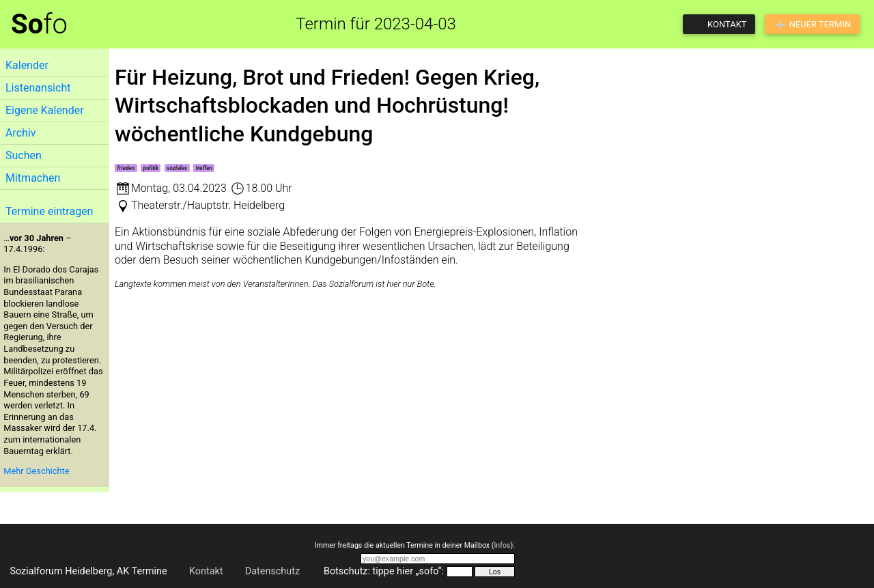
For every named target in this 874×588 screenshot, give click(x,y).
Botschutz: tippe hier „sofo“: (384, 571)
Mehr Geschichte (36, 471)
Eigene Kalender (45, 110)
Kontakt (206, 571)
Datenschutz (272, 571)
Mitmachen (33, 178)
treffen (204, 168)
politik (151, 168)
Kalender (27, 65)
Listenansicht (38, 88)
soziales (177, 168)
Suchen (24, 155)
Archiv (21, 133)
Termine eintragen (49, 211)
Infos (502, 545)
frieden (126, 168)
